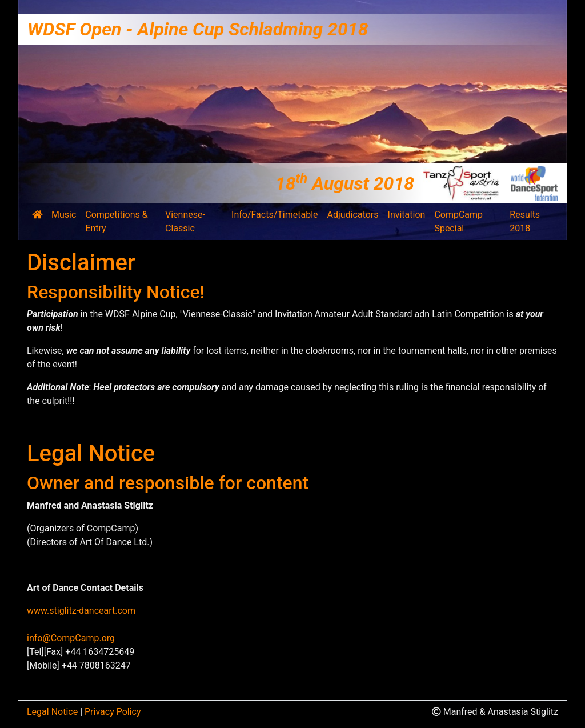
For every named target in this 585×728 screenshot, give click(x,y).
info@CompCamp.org (71, 638)
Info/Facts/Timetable (275, 215)
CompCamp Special (458, 221)
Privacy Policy (113, 712)
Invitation (407, 215)
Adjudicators (353, 215)
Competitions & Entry (116, 221)
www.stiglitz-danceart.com (81, 611)
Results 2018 (525, 221)
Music (64, 215)
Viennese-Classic (185, 221)
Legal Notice (52, 712)
